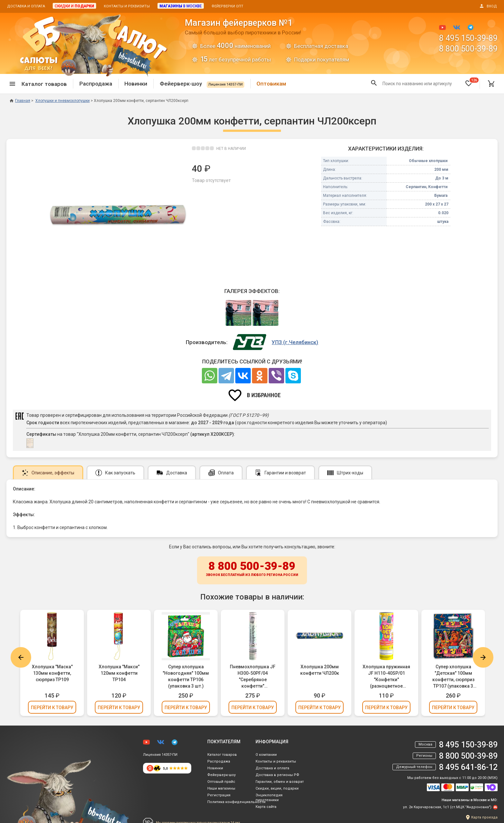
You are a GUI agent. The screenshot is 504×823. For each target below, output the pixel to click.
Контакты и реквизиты (127, 6)
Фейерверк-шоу (202, 84)
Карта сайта (266, 807)
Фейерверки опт (227, 6)
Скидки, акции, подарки (277, 788)
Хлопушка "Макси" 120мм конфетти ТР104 (119, 673)
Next (483, 657)
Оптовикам (271, 84)
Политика (236, 802)
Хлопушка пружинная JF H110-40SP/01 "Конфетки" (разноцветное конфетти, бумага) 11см (386, 677)
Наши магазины (221, 788)
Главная (20, 101)
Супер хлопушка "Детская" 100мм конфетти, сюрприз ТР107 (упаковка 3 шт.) (453, 677)
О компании (266, 755)
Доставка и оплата (26, 6)
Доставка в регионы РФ (277, 775)
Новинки (136, 84)
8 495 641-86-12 (468, 767)
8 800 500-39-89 (468, 49)
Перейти (52, 708)
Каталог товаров (222, 755)
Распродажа (96, 84)
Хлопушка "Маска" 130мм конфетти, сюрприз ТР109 (52, 673)
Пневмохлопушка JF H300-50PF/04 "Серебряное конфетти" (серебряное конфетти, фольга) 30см (253, 677)
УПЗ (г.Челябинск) (295, 342)
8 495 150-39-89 (468, 38)
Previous (21, 657)
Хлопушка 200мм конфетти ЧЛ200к (320, 670)
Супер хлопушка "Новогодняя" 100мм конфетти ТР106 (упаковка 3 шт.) (186, 676)
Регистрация (219, 795)
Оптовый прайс (221, 782)
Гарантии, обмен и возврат (280, 782)
